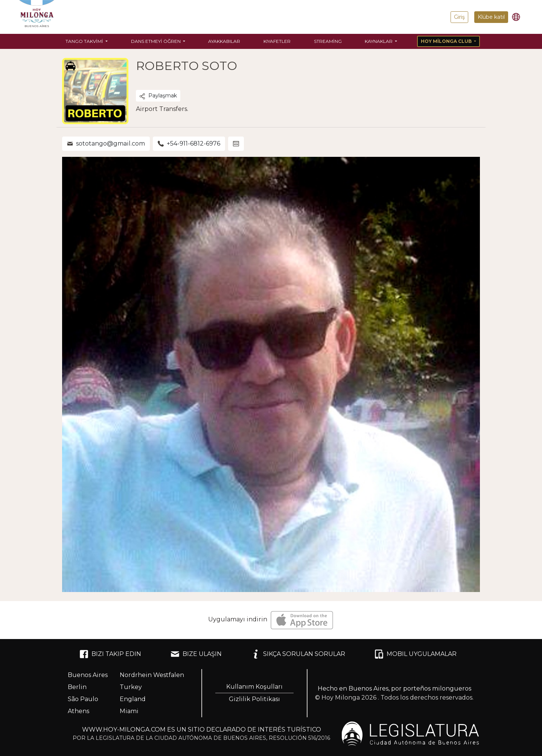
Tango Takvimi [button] (85, 41)
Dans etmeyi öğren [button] (156, 41)
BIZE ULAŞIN (196, 654)
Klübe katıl (491, 17)
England (133, 699)
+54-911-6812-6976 (189, 143)
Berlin (77, 687)
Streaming (328, 41)
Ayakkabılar (224, 41)
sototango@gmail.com (106, 143)
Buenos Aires (88, 675)
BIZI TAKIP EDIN (110, 654)
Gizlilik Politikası (254, 699)
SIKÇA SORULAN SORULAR (298, 654)
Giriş (459, 17)
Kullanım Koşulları (254, 687)
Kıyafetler (277, 41)
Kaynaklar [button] (379, 41)
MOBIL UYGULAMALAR (416, 654)
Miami (129, 711)
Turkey (131, 687)
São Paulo (83, 699)
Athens (78, 711)
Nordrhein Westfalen (152, 675)
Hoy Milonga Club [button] (447, 41)
